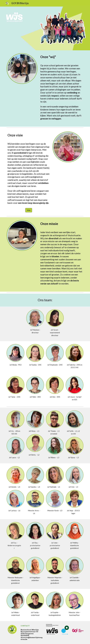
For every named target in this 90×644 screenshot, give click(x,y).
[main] (61, 57)
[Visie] (29, 210)
